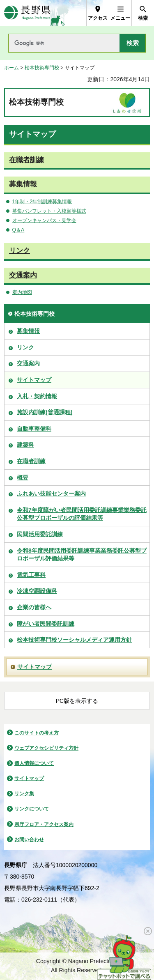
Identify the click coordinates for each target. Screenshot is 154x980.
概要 (23, 477)
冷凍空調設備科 (37, 591)
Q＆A (18, 230)
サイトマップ (34, 380)
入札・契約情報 (37, 396)
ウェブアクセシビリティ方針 (46, 748)
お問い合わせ (29, 840)
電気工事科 (31, 575)
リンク (20, 251)
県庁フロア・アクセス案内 (44, 824)
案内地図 (22, 292)
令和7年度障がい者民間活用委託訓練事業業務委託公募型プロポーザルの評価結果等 (82, 514)
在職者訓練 (26, 160)
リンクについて (32, 809)
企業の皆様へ (34, 607)
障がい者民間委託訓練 (46, 624)
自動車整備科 (34, 429)
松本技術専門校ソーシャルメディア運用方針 (74, 640)
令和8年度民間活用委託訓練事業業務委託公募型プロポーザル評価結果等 (82, 555)
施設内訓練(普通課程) (45, 412)
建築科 (25, 445)
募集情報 (23, 184)
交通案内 (23, 275)
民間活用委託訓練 (40, 534)
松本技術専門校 (42, 68)
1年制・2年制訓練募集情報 (42, 202)
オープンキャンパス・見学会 (44, 220)
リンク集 (24, 794)
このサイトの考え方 (37, 733)
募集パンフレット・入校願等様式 (49, 211)
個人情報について (34, 763)
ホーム (11, 68)
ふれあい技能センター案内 (51, 493)
